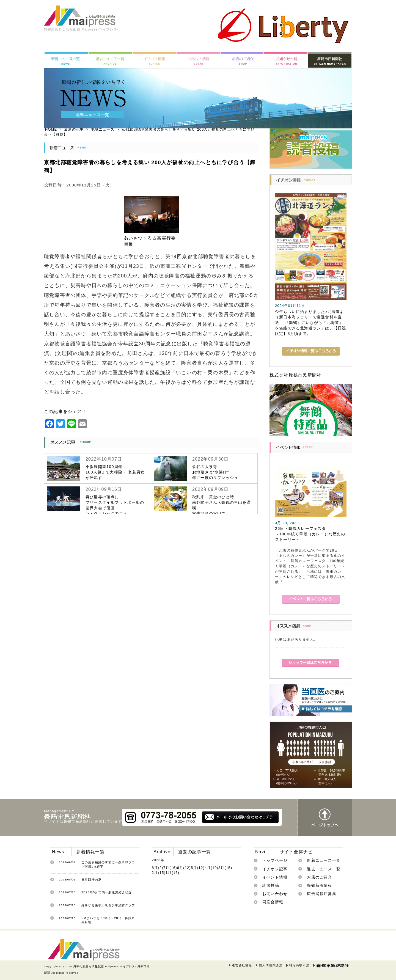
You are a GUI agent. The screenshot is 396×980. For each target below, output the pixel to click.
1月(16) (172, 873)
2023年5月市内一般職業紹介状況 (107, 892)
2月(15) (159, 873)
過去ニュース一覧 (324, 869)
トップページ (275, 860)
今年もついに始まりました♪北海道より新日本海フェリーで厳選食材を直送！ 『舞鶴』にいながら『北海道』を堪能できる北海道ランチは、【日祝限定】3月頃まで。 (310, 323)
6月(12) (184, 868)
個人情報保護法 (270, 965)
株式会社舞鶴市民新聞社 (295, 375)
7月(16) (170, 868)
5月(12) (198, 868)
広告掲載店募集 (321, 894)
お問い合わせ (275, 894)
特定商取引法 (299, 965)
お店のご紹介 (319, 877)
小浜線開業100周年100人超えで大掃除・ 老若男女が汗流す (115, 472)
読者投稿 (271, 885)
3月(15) (225, 868)
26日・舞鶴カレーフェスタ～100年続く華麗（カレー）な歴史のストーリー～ (310, 534)
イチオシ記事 (275, 869)
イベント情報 (275, 877)
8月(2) (158, 868)
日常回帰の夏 (91, 880)
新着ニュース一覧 (324, 860)
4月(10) (211, 868)
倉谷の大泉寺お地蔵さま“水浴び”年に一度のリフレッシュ (215, 472)
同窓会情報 (273, 902)
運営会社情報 (242, 965)
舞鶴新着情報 (319, 885)
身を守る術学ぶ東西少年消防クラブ (108, 905)
